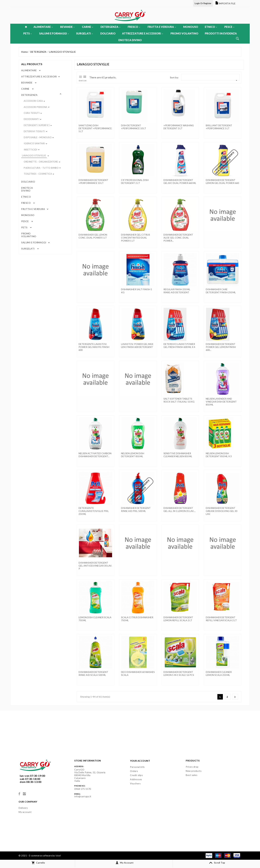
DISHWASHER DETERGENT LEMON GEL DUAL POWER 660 (222, 181)
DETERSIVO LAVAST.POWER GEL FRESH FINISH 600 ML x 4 (179, 345)
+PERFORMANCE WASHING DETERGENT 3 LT (179, 127)
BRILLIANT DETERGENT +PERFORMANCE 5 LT (219, 127)
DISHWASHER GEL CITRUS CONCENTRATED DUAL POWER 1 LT (136, 238)
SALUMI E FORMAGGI (54, 33)
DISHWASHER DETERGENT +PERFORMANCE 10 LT (93, 181)
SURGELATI (84, 33)
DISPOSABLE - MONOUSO (38, 137)
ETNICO (211, 27)
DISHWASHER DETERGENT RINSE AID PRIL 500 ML (136, 509)
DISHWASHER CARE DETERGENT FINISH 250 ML (221, 291)
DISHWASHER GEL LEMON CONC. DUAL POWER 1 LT (93, 236)
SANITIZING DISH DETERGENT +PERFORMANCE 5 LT (95, 128)
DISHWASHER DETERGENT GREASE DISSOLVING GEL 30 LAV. (222, 511)
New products (194, 771)
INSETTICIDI (31, 150)
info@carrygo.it (83, 796)
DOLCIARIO (108, 33)
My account (25, 812)
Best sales (192, 775)
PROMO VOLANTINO (184, 33)
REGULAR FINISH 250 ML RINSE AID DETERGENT (177, 291)
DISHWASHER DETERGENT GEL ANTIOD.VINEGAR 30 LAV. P (95, 566)
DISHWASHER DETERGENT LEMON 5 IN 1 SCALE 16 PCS (179, 673)
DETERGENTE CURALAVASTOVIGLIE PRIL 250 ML (94, 511)
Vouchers (135, 783)
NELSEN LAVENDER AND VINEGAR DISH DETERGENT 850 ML (221, 402)
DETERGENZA (110, 27)
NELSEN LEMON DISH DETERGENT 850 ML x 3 (219, 455)
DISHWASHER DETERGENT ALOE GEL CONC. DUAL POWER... (178, 238)
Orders (134, 771)
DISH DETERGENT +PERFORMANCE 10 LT (134, 127)
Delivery (23, 808)
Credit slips (136, 775)
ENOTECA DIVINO (130, 40)
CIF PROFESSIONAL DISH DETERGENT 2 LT (135, 181)
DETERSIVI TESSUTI (34, 131)
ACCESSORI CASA (33, 101)
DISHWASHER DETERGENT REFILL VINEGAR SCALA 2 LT (221, 619)
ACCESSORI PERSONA (35, 107)
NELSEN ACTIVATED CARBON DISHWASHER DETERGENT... (95, 455)
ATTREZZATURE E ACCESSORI (143, 33)
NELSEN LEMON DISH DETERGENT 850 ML (133, 455)
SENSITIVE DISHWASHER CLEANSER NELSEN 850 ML (178, 455)
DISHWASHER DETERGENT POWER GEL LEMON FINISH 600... (221, 347)
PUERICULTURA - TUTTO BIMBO (41, 168)
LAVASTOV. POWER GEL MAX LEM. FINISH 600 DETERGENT (137, 345)
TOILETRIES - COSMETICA (38, 174)
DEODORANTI (31, 119)
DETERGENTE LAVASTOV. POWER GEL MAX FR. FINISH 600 (94, 347)
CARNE (87, 27)
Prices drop (192, 767)
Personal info (137, 767)
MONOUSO (191, 27)
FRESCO (134, 27)
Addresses (136, 779)
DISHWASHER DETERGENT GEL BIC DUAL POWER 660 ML (180, 181)
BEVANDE (67, 27)
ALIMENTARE (43, 27)
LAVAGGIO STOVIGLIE (34, 156)
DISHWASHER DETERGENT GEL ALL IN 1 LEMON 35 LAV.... (179, 509)
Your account (140, 761)
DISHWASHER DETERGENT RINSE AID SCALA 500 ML (93, 673)
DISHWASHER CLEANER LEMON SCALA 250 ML (219, 673)
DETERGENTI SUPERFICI (37, 125)
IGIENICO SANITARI (34, 143)
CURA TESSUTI (32, 113)
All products (32, 64)
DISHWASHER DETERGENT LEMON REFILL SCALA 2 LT (178, 619)
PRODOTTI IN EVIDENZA (221, 33)
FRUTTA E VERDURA (162, 27)
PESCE (229, 27)
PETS (27, 33)
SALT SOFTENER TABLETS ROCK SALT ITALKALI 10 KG (179, 400)
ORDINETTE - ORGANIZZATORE (41, 162)
